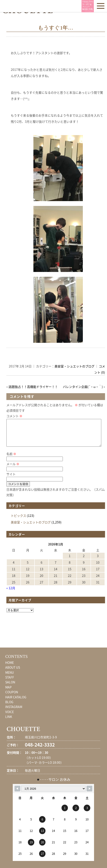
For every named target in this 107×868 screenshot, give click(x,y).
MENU (10, 678)
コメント (14, 416)
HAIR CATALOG (16, 702)
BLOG (9, 707)
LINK (9, 722)
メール (13, 469)
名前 (11, 459)
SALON (10, 687)
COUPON (12, 697)
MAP (8, 692)
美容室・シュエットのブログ (74, 366)
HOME (10, 668)
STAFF (10, 683)
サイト (11, 479)
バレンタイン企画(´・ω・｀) (83, 387)
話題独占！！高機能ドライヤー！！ (33, 387)
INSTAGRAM (14, 712)
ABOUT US (13, 673)
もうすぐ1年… (56, 28)
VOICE (10, 717)
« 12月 (11, 593)
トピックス (18, 521)
